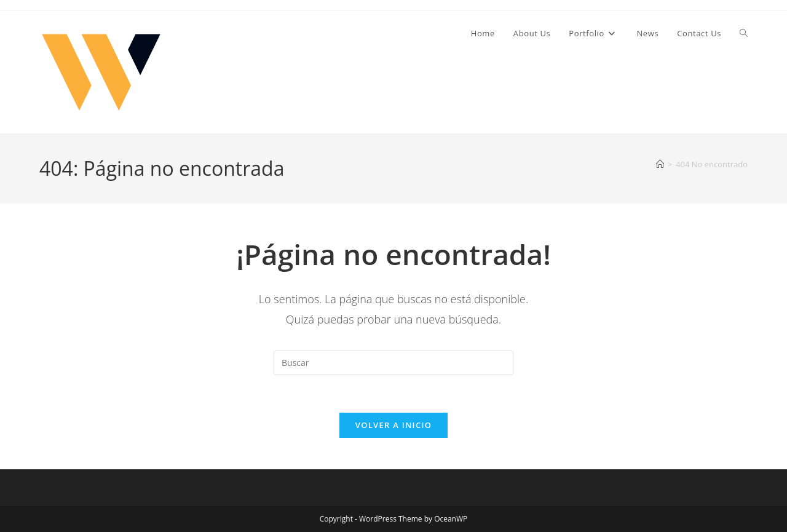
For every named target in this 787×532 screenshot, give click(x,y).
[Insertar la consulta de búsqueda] (393, 363)
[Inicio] (660, 164)
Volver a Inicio (393, 425)
